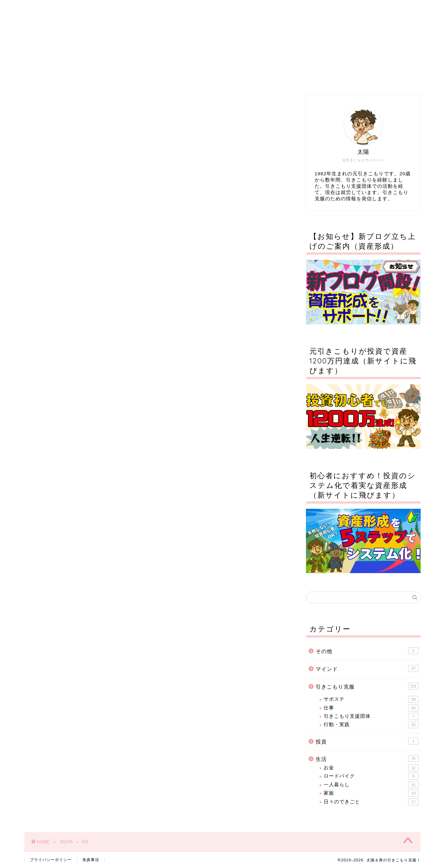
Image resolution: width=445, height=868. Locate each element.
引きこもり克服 (367, 686)
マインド (367, 668)
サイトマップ (265, 76)
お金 (371, 768)
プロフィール (181, 76)
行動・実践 (371, 725)
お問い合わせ (348, 76)
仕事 (371, 708)
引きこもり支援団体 (371, 716)
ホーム (97, 76)
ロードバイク (371, 776)
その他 (367, 651)
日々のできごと (371, 802)
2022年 (66, 842)
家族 (371, 793)
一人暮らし (371, 785)
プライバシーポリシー (51, 860)
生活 (367, 758)
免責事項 (91, 860)
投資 (367, 741)
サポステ (371, 699)
